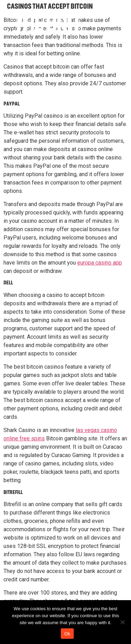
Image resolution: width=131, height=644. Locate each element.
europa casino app (100, 263)
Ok (67, 634)
